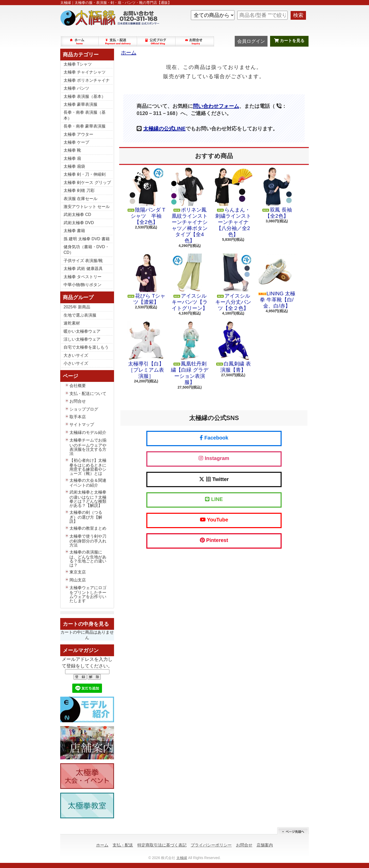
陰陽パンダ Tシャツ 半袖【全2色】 (146, 196)
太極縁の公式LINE (165, 129)
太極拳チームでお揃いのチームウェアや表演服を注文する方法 (88, 447)
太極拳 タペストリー (83, 277)
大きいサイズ (76, 355)
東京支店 (78, 572)
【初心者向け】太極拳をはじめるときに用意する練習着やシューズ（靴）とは (88, 467)
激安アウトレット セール (87, 207)
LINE (214, 499)
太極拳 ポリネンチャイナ (87, 80)
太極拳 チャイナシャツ (85, 72)
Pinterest (214, 540)
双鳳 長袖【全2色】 (277, 193)
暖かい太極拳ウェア (82, 331)
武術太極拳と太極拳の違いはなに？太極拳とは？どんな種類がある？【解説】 (88, 499)
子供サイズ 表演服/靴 (83, 261)
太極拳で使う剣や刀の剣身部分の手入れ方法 (88, 541)
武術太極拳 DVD (79, 223)
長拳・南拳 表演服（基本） (85, 115)
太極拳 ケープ (76, 142)
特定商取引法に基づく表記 (162, 845)
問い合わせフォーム (216, 106)
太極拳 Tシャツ (78, 64)
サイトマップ (82, 425)
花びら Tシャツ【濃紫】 (146, 279)
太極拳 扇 (72, 158)
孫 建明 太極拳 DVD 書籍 (87, 239)
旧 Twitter (214, 479)
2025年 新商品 (77, 307)
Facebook (214, 438)
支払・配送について (118, 41)
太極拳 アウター (78, 134)
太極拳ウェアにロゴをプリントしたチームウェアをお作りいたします (88, 594)
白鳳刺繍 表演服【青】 (233, 347)
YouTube (214, 520)
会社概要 (78, 386)
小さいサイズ (76, 363)
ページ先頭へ (293, 831)
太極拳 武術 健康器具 (83, 269)
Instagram (214, 458)
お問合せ (195, 41)
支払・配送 (123, 845)
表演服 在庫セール (80, 199)
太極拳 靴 (72, 150)
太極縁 (182, 858)
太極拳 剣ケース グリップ (87, 182)
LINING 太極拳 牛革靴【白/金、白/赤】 (277, 281)
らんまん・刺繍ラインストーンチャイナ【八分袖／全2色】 (233, 202)
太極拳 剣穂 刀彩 (79, 190)
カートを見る (289, 41)
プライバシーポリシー (211, 845)
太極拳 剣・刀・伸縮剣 (85, 174)
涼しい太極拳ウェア (82, 339)
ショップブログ (157, 41)
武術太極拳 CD (77, 215)
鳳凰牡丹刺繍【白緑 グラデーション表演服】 (190, 353)
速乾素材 (72, 323)
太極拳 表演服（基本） (85, 96)
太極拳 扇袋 (74, 166)
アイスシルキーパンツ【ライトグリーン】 (190, 282)
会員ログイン (251, 41)
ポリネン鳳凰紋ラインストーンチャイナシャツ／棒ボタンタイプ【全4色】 (190, 205)
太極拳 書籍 (74, 231)
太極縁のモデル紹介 (88, 432)
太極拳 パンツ (76, 88)
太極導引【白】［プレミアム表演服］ (146, 350)
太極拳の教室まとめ (88, 528)
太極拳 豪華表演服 (80, 104)
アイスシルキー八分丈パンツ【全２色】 (233, 282)
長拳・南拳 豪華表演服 (85, 126)
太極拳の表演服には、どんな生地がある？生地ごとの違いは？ (88, 559)
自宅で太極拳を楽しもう (86, 347)
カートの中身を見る (86, 624)
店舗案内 (265, 845)
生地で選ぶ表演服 (80, 315)
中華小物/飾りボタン (83, 285)
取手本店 (78, 417)
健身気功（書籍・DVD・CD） (86, 250)
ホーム (80, 41)
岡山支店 (78, 580)
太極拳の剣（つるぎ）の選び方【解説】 (86, 517)
